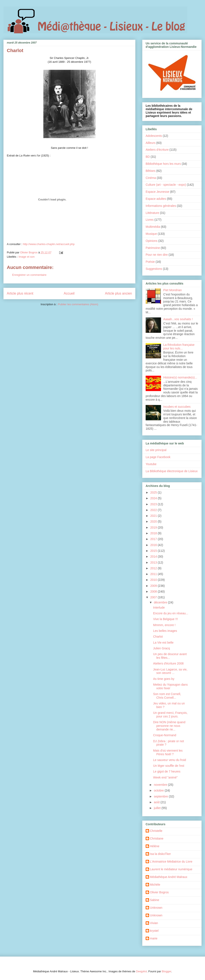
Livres (150, 220)
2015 (154, 551)
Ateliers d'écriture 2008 (168, 663)
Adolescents (154, 136)
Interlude (159, 608)
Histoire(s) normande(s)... (180, 377)
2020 (154, 521)
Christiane (157, 838)
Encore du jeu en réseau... (171, 613)
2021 (154, 516)
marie (154, 938)
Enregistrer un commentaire (29, 275)
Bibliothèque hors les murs (163, 164)
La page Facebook (158, 457)
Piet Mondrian (173, 290)
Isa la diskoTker (160, 854)
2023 (154, 504)
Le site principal (156, 450)
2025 (154, 492)
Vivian (154, 923)
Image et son (27, 257)
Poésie (150, 262)
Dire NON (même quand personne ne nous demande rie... (169, 726)
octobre (159, 790)
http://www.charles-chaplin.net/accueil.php (49, 244)
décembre (161, 602)
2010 (154, 580)
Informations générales (161, 206)
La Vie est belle (163, 643)
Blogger (167, 971)
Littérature (152, 213)
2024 (154, 498)
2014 (154, 556)
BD (148, 157)
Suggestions (154, 269)
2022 (154, 510)
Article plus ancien (118, 293)
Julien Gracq (162, 648)
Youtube (151, 464)
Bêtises (151, 171)
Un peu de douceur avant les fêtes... (170, 656)
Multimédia (153, 227)
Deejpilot (141, 971)
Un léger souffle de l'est (169, 766)
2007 (154, 597)
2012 (154, 568)
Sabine (155, 900)
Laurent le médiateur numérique (171, 869)
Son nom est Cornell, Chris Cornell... (167, 696)
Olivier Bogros (159, 892)
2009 (154, 586)
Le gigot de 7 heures (167, 771)
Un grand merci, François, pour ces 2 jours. (170, 715)
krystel (154, 931)
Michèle (155, 885)
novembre (161, 785)
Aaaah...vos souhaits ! (178, 319)
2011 (154, 574)
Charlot (158, 637)
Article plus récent (20, 293)
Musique (151, 234)
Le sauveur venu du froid (170, 760)
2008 (154, 592)
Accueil (69, 293)
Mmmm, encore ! (164, 625)
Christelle (156, 831)
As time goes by (164, 679)
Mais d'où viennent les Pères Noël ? (168, 752)
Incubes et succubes (177, 407)
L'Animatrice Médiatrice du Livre (171, 862)
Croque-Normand (165, 735)
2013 (154, 562)
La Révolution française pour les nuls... (179, 347)
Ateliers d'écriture (157, 150)
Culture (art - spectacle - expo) (166, 185)
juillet (158, 808)
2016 (154, 545)
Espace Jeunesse (157, 192)
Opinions (152, 241)
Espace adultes (156, 199)
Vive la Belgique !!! (165, 619)
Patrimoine (153, 248)
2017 (154, 539)
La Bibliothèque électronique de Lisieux (172, 471)
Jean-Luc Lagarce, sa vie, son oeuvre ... (170, 671)
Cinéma (151, 178)
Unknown (156, 908)
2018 (154, 533)
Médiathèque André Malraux (169, 877)
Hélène (155, 846)
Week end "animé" (165, 777)
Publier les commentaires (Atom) (78, 304)
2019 (154, 527)
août (157, 802)
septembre (161, 796)
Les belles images (165, 631)
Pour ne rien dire (157, 255)
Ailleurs (151, 143)
